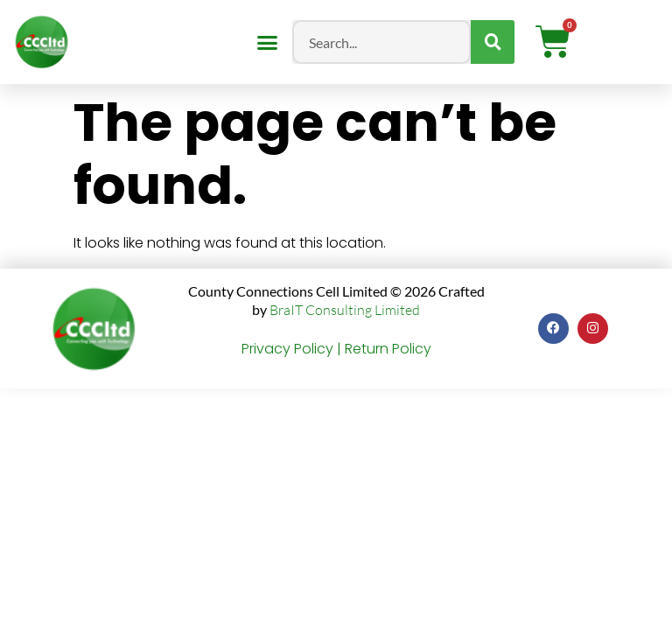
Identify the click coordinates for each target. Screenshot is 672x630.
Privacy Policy (287, 349)
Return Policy (388, 349)
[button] (267, 42)
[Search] (493, 42)
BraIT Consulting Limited (345, 310)
